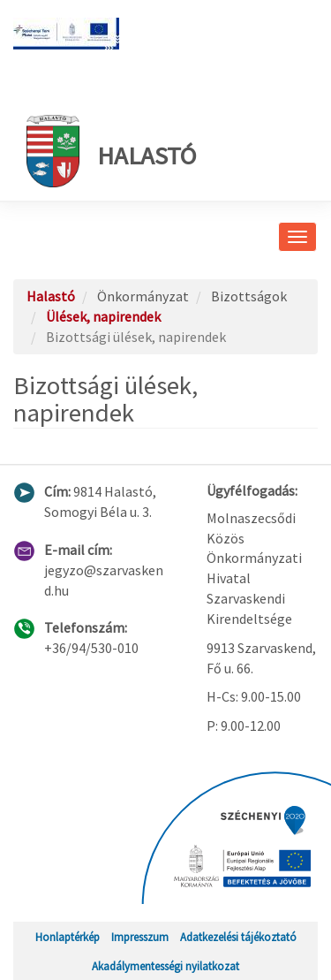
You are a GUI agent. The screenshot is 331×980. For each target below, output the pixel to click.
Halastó (111, 151)
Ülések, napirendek (103, 316)
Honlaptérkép (68, 937)
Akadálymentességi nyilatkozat (165, 966)
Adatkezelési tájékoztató (238, 937)
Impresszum (140, 937)
